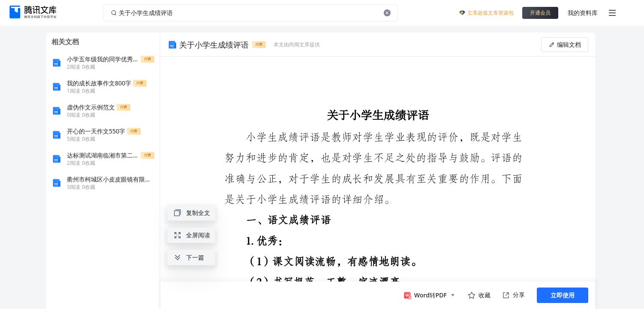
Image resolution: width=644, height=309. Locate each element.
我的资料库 (583, 13)
